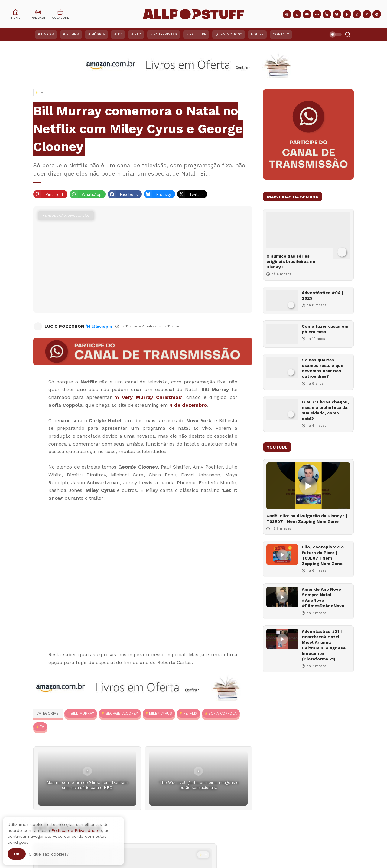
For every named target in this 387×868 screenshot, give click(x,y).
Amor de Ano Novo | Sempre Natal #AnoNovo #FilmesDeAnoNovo (323, 598)
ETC (138, 34)
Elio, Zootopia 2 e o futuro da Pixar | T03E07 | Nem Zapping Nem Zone (323, 555)
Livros (47, 34)
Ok (17, 854)
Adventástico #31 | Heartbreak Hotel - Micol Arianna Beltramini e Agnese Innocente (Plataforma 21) (324, 645)
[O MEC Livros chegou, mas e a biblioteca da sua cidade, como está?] (282, 410)
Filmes (73, 34)
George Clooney (122, 713)
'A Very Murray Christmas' (149, 397)
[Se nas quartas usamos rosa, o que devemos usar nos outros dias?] (282, 368)
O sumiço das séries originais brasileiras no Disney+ (291, 261)
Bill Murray (82, 713)
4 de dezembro (188, 405)
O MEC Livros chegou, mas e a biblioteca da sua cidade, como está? (325, 410)
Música (98, 34)
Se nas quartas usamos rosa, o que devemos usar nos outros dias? (323, 368)
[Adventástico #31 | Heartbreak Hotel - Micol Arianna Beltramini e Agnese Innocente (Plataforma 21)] (282, 639)
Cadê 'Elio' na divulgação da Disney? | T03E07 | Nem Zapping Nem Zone (307, 518)
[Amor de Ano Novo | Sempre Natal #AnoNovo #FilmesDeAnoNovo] (282, 597)
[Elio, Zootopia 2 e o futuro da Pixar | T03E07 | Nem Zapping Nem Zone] (282, 555)
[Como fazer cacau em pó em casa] (282, 334)
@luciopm (102, 326)
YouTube (198, 34)
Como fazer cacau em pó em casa (325, 329)
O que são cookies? (49, 854)
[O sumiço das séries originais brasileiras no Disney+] (308, 236)
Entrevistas (165, 34)
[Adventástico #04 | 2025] (282, 300)
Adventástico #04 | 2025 (323, 295)
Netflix (190, 713)
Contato (281, 34)
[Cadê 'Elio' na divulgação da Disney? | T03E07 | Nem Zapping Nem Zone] (308, 486)
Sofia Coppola (223, 713)
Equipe (257, 34)
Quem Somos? (229, 34)
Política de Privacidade (75, 830)
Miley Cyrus (161, 713)
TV (120, 34)
